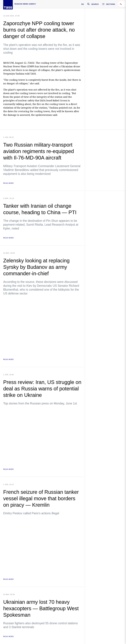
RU (83, 4)
